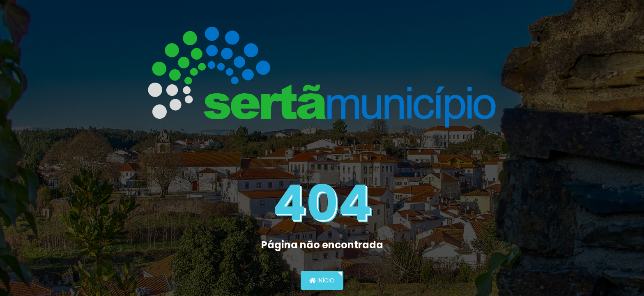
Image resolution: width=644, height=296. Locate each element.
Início (322, 280)
